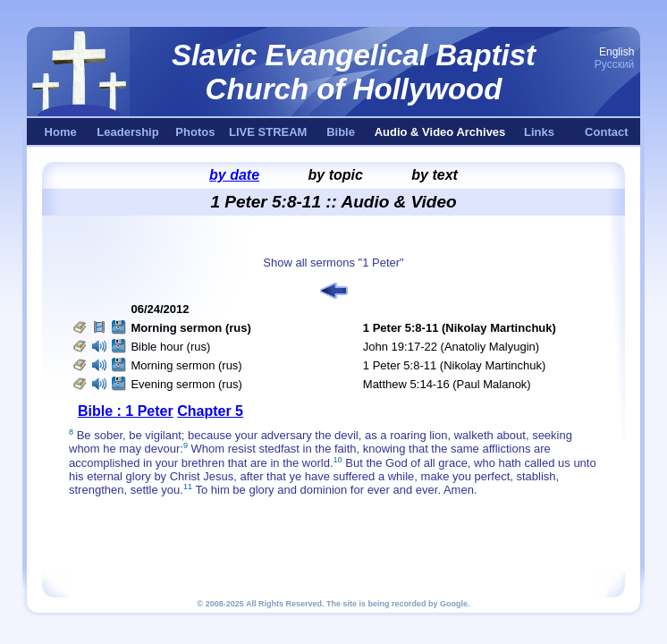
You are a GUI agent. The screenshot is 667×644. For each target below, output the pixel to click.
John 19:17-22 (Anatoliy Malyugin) (451, 347)
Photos (195, 132)
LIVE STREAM (268, 132)
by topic (336, 175)
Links (539, 132)
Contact (606, 132)
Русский (615, 64)
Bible (341, 132)
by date (234, 175)
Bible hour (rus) (170, 347)
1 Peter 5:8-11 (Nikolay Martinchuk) (454, 365)
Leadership (127, 132)
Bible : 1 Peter (126, 411)
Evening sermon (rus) (186, 384)
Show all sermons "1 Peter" (333, 263)
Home (61, 132)
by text (435, 175)
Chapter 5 (210, 411)
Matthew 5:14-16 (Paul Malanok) (447, 384)
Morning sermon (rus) (186, 365)
